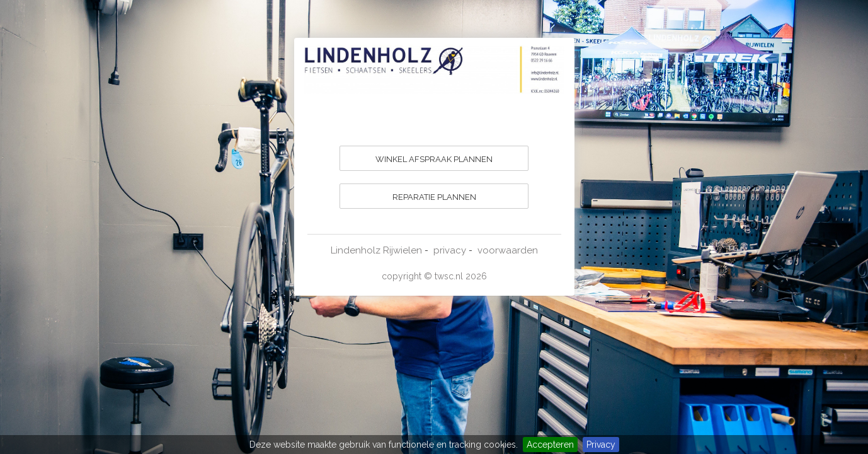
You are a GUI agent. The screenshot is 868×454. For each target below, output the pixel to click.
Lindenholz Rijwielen (376, 250)
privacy (450, 250)
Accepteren (550, 445)
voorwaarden (508, 250)
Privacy (601, 445)
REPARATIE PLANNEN (434, 197)
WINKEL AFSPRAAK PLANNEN (434, 159)
